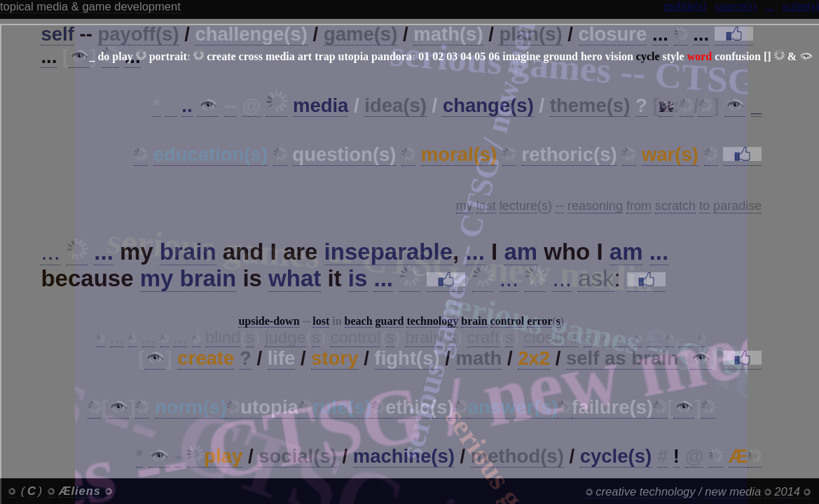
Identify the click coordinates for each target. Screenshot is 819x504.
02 (438, 56)
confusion (738, 56)
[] (768, 56)
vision (619, 56)
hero (592, 56)
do (103, 56)
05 (480, 56)
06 (494, 56)
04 (466, 56)
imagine (521, 56)
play (122, 56)
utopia (354, 56)
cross (251, 56)
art (305, 56)
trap (325, 56)
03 (452, 56)
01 (424, 56)
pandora (392, 56)
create (221, 56)
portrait (168, 56)
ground (560, 56)
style (674, 56)
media (280, 56)
